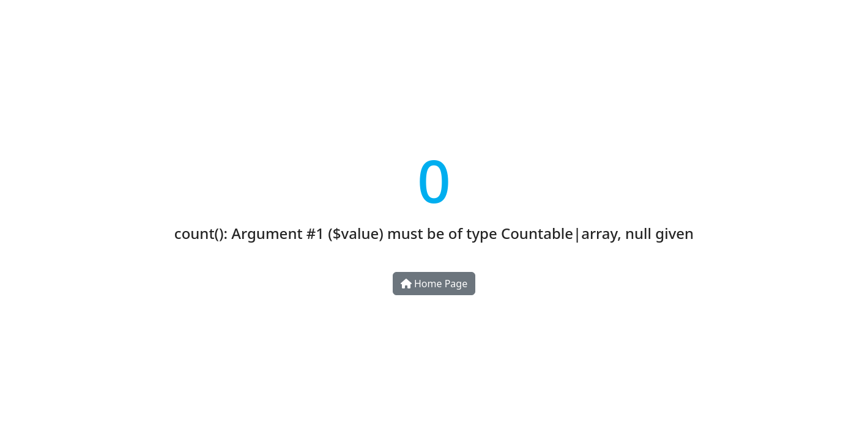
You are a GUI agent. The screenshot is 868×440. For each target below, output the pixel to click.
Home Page (434, 284)
